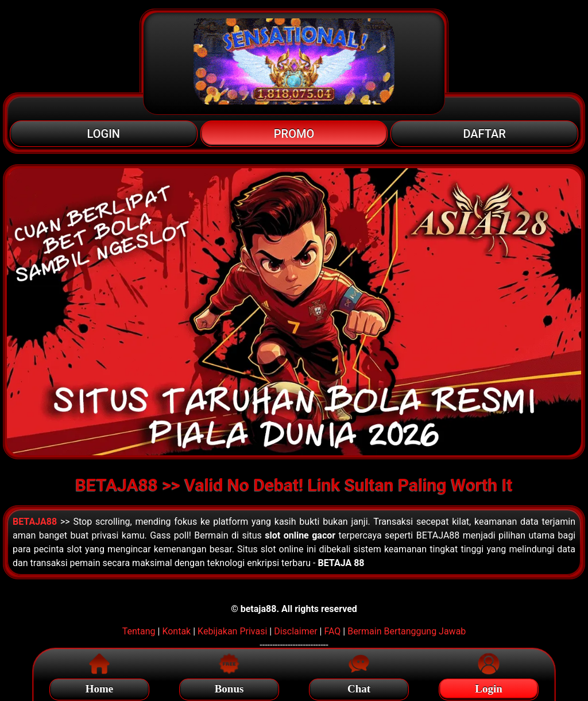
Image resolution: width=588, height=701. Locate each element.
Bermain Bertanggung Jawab (407, 631)
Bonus (229, 687)
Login (489, 687)
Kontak (176, 631)
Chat (359, 687)
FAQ (332, 631)
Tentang (139, 631)
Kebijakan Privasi (232, 631)
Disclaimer (295, 631)
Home (100, 687)
